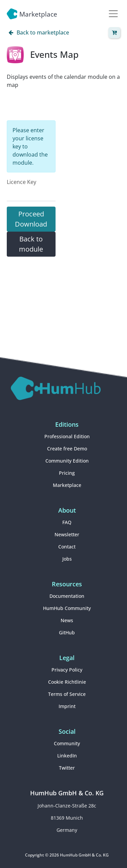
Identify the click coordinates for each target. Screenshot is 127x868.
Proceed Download (31, 219)
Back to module (31, 244)
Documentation (67, 596)
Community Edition (67, 461)
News (67, 620)
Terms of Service (67, 694)
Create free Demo (67, 449)
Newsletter (67, 534)
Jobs (67, 559)
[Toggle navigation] (113, 14)
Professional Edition (67, 436)
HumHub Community (67, 608)
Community (67, 743)
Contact (67, 547)
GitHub (67, 632)
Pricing (67, 473)
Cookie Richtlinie (67, 682)
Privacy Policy (67, 670)
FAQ (67, 522)
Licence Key (22, 182)
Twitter (67, 768)
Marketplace (67, 485)
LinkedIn (67, 756)
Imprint (67, 706)
